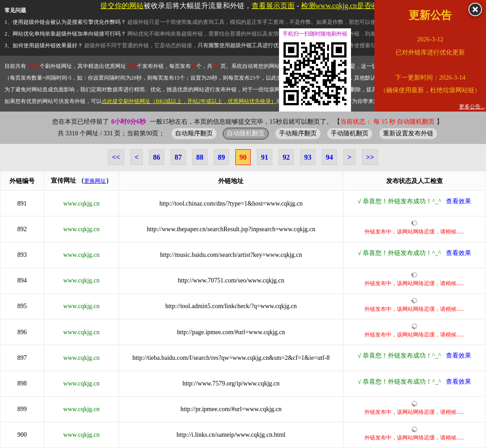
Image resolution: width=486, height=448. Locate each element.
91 (265, 157)
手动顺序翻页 (298, 133)
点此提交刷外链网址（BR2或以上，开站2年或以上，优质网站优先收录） (189, 101)
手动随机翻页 (350, 133)
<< (116, 157)
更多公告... (472, 107)
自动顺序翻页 (194, 133)
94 (329, 157)
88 (200, 157)
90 (243, 157)
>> (370, 157)
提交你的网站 (122, 6)
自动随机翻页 (246, 133)
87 (178, 157)
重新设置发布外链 (408, 133)
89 (221, 157)
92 (286, 157)
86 (157, 157)
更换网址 (95, 181)
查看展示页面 (273, 6)
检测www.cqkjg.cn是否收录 (343, 6)
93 (308, 157)
